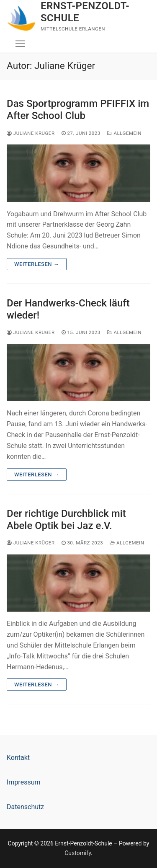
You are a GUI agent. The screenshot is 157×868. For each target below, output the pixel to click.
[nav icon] (20, 44)
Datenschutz (25, 807)
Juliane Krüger (31, 133)
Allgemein (124, 133)
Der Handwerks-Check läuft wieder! (68, 309)
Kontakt (18, 758)
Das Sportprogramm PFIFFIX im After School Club (78, 110)
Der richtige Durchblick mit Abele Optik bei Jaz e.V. (66, 520)
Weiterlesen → (37, 264)
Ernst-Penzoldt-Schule (85, 12)
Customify (78, 853)
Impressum (24, 782)
